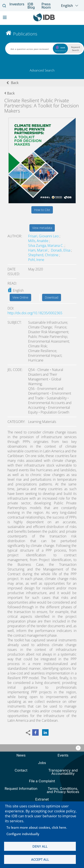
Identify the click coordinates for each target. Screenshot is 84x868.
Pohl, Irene (36, 260)
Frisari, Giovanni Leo (44, 236)
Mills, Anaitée (39, 241)
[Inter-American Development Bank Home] (44, 20)
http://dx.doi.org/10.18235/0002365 (35, 313)
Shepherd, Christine (44, 255)
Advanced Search (42, 70)
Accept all (40, 859)
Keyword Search (76, 49)
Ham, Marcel (38, 250)
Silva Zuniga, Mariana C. (46, 246)
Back (15, 83)
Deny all (40, 846)
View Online (20, 297)
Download (52, 297)
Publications (25, 34)
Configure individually (23, 834)
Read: (12, 283)
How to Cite (42, 210)
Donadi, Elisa (61, 250)
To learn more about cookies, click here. (37, 827)
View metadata (42, 228)
